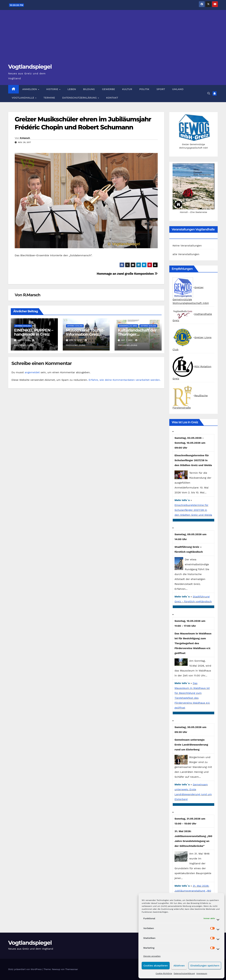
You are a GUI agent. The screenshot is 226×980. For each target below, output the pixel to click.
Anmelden (30, 89)
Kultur (127, 89)
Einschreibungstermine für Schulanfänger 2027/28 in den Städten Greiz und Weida (193, 510)
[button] (209, 93)
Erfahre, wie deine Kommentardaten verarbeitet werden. (125, 380)
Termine (49, 98)
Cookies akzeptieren (156, 966)
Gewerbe (109, 89)
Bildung (89, 89)
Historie (53, 89)
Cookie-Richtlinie (164, 973)
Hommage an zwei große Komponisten (127, 274)
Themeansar (72, 969)
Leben (72, 89)
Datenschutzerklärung (184, 973)
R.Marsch (25, 138)
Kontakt (112, 98)
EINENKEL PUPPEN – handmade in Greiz (34, 332)
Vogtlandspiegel (30, 67)
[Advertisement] (113, 39)
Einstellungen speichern (205, 966)
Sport (161, 89)
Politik (144, 89)
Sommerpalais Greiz (128, 326)
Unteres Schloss (23, 326)
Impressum (202, 973)
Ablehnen (179, 966)
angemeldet (32, 372)
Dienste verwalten (152, 956)
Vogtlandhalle (23, 98)
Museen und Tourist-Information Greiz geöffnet (85, 334)
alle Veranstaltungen (186, 254)
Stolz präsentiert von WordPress (25, 969)
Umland (178, 89)
